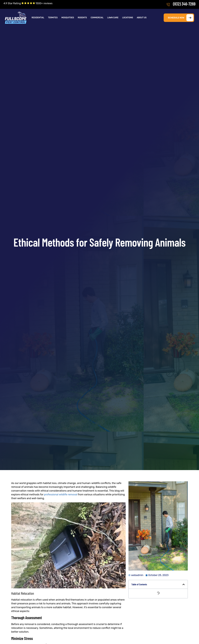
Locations (128, 18)
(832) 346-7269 (184, 4)
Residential (38, 18)
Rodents (82, 18)
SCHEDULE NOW (181, 18)
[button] (38, 18)
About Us (142, 18)
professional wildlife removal (61, 495)
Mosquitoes (68, 18)
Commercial (97, 18)
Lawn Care (113, 18)
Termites (53, 18)
